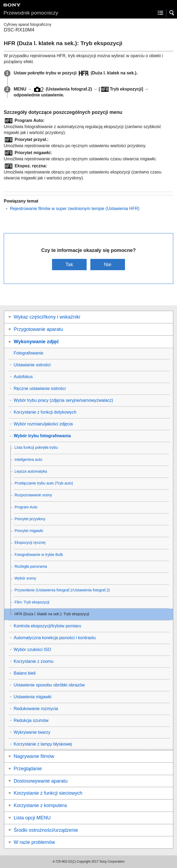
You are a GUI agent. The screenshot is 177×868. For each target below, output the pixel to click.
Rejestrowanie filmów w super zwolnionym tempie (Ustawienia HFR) (75, 209)
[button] (172, 13)
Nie (108, 264)
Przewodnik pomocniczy (31, 13)
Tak (69, 264)
